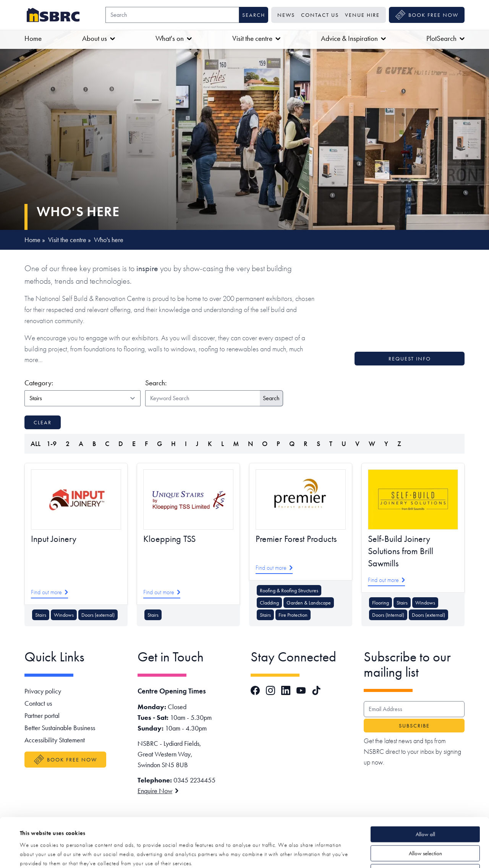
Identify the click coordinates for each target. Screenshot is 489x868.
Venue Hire (362, 15)
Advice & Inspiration (353, 38)
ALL (36, 444)
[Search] (172, 15)
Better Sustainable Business (60, 728)
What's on (174, 38)
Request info (410, 359)
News (286, 15)
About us (99, 38)
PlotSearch (445, 38)
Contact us (320, 15)
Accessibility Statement (55, 740)
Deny (425, 823)
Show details (287, 853)
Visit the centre (256, 38)
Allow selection (425, 804)
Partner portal (42, 715)
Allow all (425, 785)
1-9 (52, 444)
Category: (81, 383)
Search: (156, 383)
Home (33, 38)
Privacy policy (43, 691)
